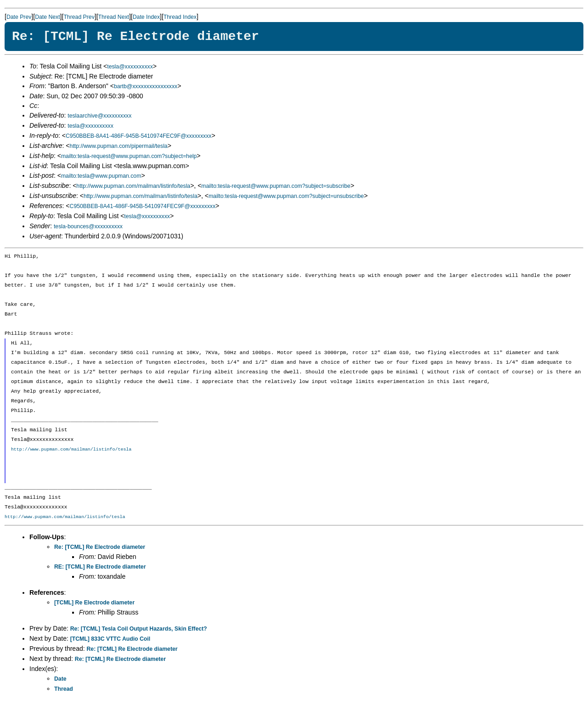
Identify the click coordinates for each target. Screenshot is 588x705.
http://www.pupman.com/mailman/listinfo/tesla (133, 186)
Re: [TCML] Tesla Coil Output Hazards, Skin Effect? (139, 629)
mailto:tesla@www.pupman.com (101, 176)
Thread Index (180, 17)
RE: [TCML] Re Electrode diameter (100, 567)
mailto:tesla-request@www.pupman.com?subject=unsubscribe (286, 196)
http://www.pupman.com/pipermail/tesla (119, 146)
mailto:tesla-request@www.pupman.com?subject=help (129, 156)
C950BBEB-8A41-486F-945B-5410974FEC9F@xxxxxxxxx (139, 136)
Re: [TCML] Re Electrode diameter (100, 547)
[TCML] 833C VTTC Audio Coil (110, 639)
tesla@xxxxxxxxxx (130, 67)
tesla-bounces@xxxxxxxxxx (88, 226)
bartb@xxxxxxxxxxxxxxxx (146, 86)
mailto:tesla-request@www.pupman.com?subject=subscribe (276, 186)
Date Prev (19, 17)
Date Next (47, 17)
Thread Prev (79, 17)
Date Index (146, 17)
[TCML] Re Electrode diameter (94, 603)
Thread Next (114, 17)
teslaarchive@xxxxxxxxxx (99, 116)
